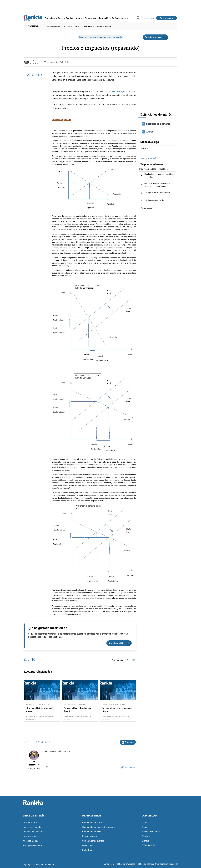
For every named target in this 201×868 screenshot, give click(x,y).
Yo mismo (34, 63)
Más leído (163, 168)
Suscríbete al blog (156, 37)
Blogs (144, 827)
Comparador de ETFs (92, 832)
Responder (128, 768)
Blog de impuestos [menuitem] (72, 26)
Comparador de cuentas (93, 841)
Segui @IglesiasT (148, 158)
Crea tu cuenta (167, 18)
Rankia (145, 148)
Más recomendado (148, 168)
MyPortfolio (88, 850)
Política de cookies (145, 864)
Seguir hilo (41, 742)
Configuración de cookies (167, 864)
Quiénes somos (30, 822)
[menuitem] (51, 18)
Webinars (146, 836)
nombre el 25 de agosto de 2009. (121, 91)
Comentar (128, 742)
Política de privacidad (125, 864)
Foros (144, 822)
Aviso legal (109, 864)
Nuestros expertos (31, 836)
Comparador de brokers (93, 822)
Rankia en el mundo (32, 827)
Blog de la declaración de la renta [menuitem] (97, 26)
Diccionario (87, 845)
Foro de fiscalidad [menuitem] (53, 26)
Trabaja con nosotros (33, 845)
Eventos (145, 841)
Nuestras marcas (31, 841)
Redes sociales (148, 845)
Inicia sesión (148, 18)
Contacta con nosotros (33, 832)
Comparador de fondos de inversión (98, 827)
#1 (34, 761)
